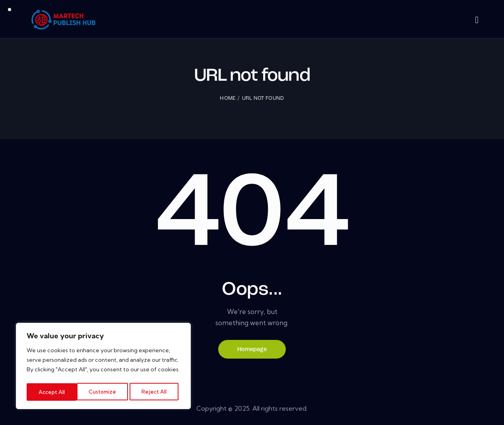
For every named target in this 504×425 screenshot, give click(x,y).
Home (228, 99)
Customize (52, 392)
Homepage (252, 350)
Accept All (156, 392)
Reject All (105, 392)
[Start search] (477, 21)
